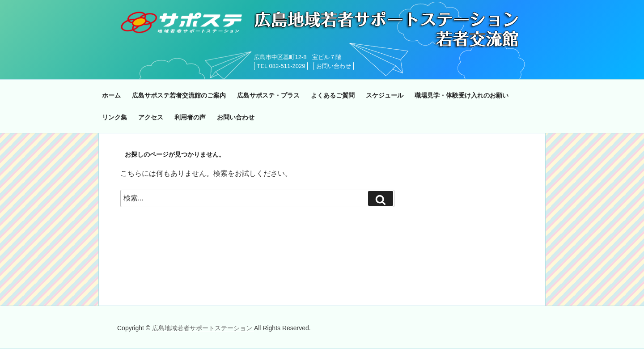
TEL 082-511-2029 (281, 66)
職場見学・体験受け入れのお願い (462, 95)
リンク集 (114, 117)
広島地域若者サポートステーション (203, 328)
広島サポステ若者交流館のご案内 (179, 95)
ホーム (111, 95)
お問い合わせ (334, 66)
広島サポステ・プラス (268, 95)
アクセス (151, 117)
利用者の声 (190, 117)
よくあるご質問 (333, 95)
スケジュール (385, 95)
